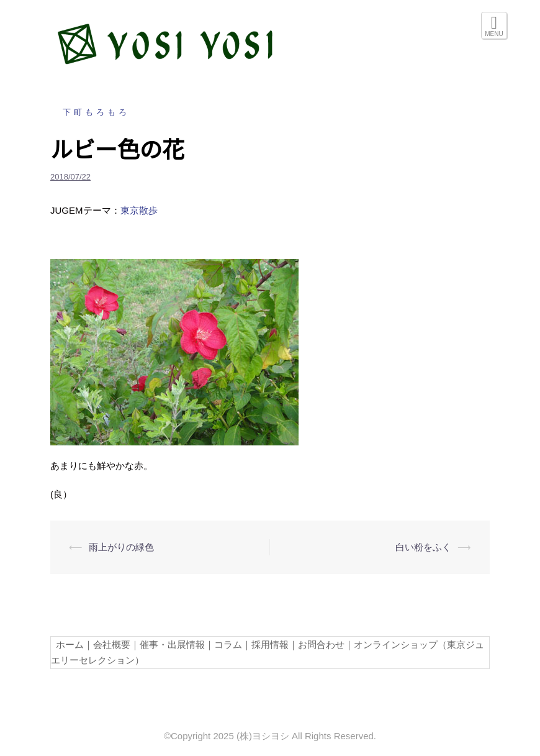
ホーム (67, 644)
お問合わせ (321, 644)
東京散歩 (139, 210)
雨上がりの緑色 (121, 547)
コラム (228, 644)
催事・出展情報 (172, 644)
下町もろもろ (96, 112)
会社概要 (112, 644)
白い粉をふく (423, 547)
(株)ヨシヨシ (263, 736)
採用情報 (270, 644)
